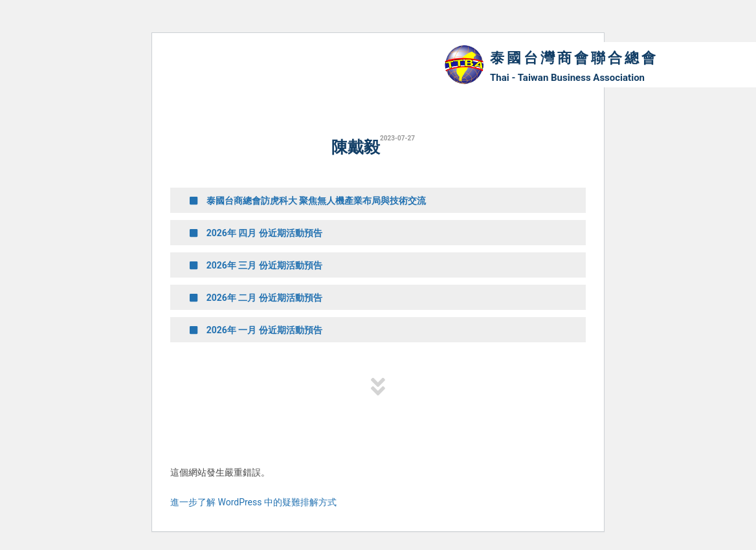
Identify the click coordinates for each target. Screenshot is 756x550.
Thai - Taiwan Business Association (567, 78)
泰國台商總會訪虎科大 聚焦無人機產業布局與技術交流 (308, 201)
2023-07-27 (397, 138)
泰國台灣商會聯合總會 (574, 58)
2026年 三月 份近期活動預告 (256, 265)
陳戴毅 (356, 147)
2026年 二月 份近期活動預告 (256, 298)
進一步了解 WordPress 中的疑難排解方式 (253, 502)
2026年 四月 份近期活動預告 (256, 233)
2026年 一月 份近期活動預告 (256, 330)
